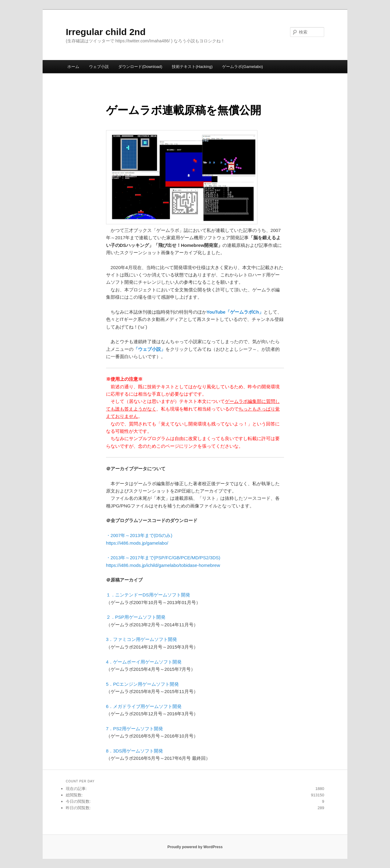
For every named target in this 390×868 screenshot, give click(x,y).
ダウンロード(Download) (140, 67)
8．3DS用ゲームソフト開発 (135, 751)
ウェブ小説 (99, 67)
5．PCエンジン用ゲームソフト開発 (142, 684)
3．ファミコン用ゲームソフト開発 (142, 639)
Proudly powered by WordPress (195, 847)
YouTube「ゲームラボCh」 (235, 312)
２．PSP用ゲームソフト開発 (136, 617)
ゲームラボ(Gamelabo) (243, 67)
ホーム (73, 67)
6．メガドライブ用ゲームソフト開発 (144, 706)
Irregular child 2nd (106, 32)
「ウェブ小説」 (149, 349)
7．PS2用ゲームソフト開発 (135, 729)
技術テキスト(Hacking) (192, 67)
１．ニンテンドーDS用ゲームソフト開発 (148, 595)
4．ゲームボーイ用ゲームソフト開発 (144, 662)
